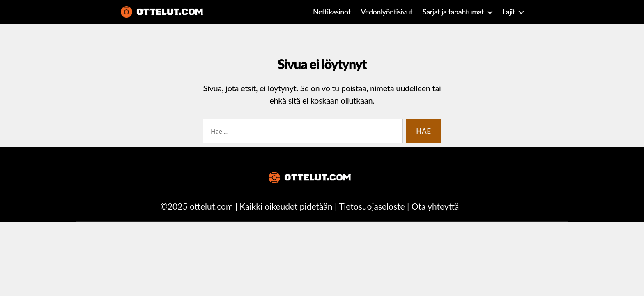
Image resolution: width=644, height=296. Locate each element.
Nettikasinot (332, 12)
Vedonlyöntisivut (387, 12)
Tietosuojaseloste (372, 206)
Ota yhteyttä (435, 206)
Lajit (509, 12)
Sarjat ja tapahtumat (453, 12)
